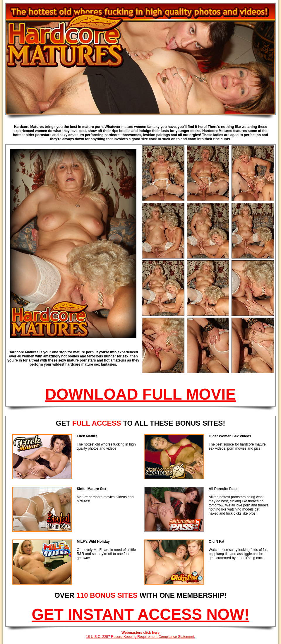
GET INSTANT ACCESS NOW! (140, 614)
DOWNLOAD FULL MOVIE (140, 394)
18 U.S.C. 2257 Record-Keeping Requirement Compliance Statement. (140, 637)
